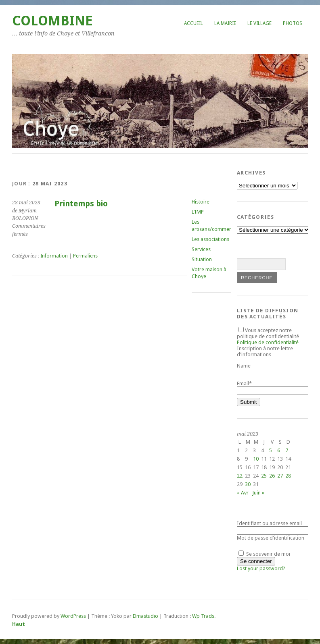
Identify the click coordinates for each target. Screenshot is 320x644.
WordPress (73, 616)
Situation (202, 259)
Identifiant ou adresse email (269, 523)
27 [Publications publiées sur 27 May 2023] (280, 476)
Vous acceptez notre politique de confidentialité (268, 336)
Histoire (201, 202)
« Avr (243, 493)
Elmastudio (145, 616)
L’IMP (198, 212)
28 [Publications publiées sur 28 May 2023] (288, 476)
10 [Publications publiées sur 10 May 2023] (256, 459)
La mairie (225, 23)
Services (201, 249)
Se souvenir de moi (264, 554)
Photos (293, 23)
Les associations (210, 239)
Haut (19, 624)
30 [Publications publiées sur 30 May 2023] (248, 484)
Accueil (193, 23)
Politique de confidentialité (268, 342)
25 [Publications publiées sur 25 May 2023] (264, 476)
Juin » (258, 493)
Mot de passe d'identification (271, 538)
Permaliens (85, 256)
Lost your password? (261, 568)
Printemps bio (81, 204)
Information (54, 256)
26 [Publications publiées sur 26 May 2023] (272, 476)
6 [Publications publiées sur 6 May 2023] (279, 450)
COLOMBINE (52, 21)
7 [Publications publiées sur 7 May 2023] (287, 450)
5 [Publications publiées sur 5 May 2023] (271, 450)
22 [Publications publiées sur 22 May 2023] (240, 476)
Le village (259, 23)
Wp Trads (203, 616)
